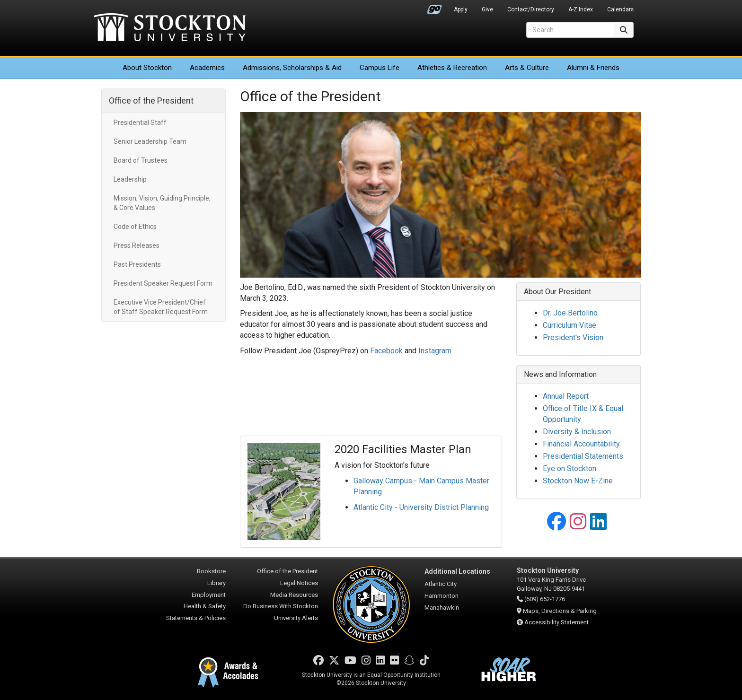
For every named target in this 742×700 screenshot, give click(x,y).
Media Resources (294, 595)
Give (487, 9)
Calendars (620, 9)
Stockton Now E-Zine (578, 481)
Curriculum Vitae (570, 325)
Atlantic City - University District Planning (421, 507)
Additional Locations (457, 571)
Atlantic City (441, 584)
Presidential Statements (583, 456)
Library (216, 583)
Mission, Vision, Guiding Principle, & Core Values (162, 203)
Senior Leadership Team (150, 141)
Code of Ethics (135, 227)
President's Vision (573, 337)
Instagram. (436, 351)
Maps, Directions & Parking (560, 611)
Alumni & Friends (593, 68)
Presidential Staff (140, 122)
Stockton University (170, 28)
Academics (207, 68)
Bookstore (211, 571)
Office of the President (151, 101)
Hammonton (442, 596)
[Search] (570, 30)
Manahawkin (442, 608)
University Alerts (296, 618)
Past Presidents (137, 264)
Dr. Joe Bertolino (570, 313)
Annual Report (566, 396)
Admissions (292, 68)
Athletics (452, 68)
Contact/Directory (531, 9)
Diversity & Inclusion (577, 432)
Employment (209, 595)
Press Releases (137, 245)
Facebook (386, 351)
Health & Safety (205, 606)
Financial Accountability (581, 444)
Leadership (130, 179)
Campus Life (380, 68)
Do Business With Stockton (281, 606)
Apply (461, 9)
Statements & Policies (196, 618)
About (147, 68)
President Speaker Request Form (163, 283)
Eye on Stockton (570, 468)
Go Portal (434, 7)
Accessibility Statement (556, 622)
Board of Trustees (141, 160)
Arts (527, 68)
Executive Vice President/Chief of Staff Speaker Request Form (161, 307)
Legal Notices (299, 583)
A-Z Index (581, 9)
